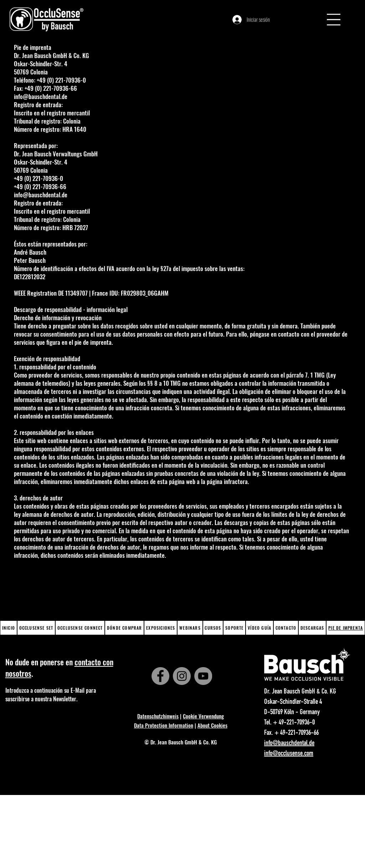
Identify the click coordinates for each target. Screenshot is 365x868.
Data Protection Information (164, 725)
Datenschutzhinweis (158, 716)
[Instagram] (182, 676)
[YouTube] (203, 676)
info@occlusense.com (289, 754)
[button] (334, 20)
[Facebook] (160, 676)
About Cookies (212, 725)
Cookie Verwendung (203, 716)
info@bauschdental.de (41, 96)
